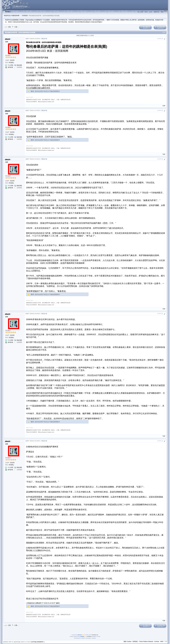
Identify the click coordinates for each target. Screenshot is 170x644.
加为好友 (10, 67)
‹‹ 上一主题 (7, 27)
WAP (162, 642)
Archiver (157, 642)
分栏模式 (8, 12)
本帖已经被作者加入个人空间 (85, 35)
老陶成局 (7, 39)
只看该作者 (44, 39)
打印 (164, 32)
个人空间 (10, 65)
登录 (146, 12)
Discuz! (80, 635)
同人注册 (140, 12)
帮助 (162, 12)
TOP (164, 106)
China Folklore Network (146, 642)
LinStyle (82, 636)
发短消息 (19, 65)
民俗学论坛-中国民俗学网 (12, 16)
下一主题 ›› (15, 27)
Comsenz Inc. (95, 635)
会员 (151, 12)
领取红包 (156, 12)
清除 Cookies (127, 642)
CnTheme (89, 636)
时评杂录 (25, 16)
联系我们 (135, 642)
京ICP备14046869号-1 (38, 642)
